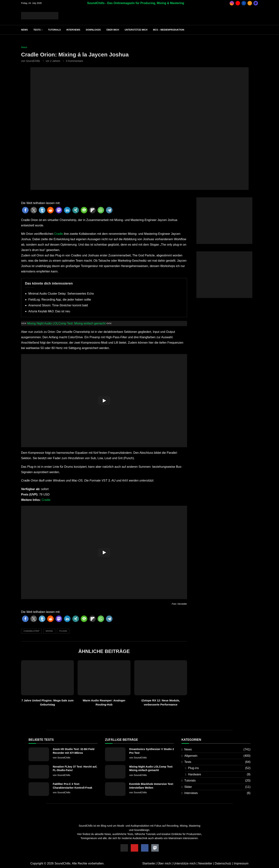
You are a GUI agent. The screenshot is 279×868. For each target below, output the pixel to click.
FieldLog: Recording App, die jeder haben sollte (60, 300)
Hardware (219, 774)
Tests (37, 30)
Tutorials (54, 30)
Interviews (73, 30)
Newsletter (205, 863)
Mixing (49, 631)
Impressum (241, 863)
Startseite (149, 863)
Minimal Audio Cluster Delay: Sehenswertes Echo (61, 294)
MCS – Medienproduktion (169, 30)
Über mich (113, 30)
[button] (25, 210)
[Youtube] (238, 3)
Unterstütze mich (136, 30)
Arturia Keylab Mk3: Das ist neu (49, 311)
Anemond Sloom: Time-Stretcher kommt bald (58, 305)
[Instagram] (232, 3)
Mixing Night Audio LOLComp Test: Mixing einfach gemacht (66, 323)
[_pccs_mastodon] (256, 3)
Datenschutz (223, 863)
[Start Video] (104, 401)
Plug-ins (219, 768)
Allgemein (217, 756)
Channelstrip (31, 631)
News (24, 30)
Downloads (93, 30)
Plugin (63, 631)
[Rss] (250, 3)
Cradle (59, 234)
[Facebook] (244, 3)
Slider (217, 787)
